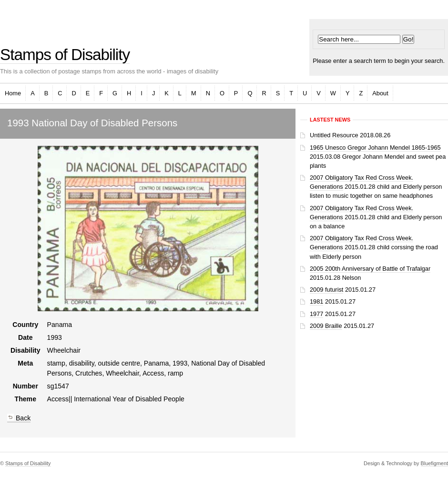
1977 (316, 314)
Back (19, 418)
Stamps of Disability (65, 55)
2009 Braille (326, 326)
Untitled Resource (334, 135)
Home (13, 93)
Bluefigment (434, 463)
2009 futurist (326, 290)
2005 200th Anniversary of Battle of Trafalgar (370, 269)
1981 (316, 301)
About (380, 93)
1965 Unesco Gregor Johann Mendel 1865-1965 (375, 148)
